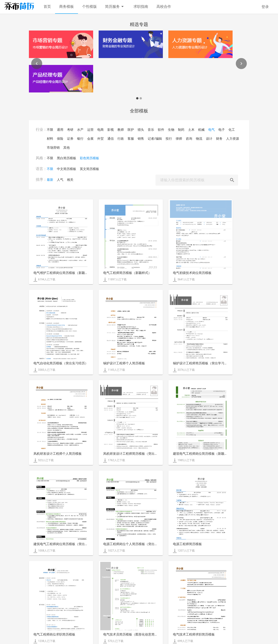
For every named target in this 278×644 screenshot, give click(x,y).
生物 (171, 130)
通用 (60, 130)
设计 (209, 139)
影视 (111, 130)
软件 (161, 130)
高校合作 (164, 7)
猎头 (141, 130)
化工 (232, 130)
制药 (181, 130)
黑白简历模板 (67, 158)
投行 (169, 139)
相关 (70, 180)
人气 (60, 180)
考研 (70, 130)
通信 (111, 139)
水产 (80, 130)
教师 (121, 130)
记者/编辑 (155, 139)
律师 (179, 139)
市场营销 (53, 148)
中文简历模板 (67, 169)
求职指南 (141, 7)
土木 (191, 130)
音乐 (151, 130)
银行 (80, 139)
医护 (131, 130)
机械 (201, 130)
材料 (50, 139)
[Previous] (37, 64)
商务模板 (67, 7)
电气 (211, 130)
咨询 (189, 139)
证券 (70, 139)
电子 (222, 130)
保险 (60, 139)
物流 (199, 139)
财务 (219, 139)
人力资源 (233, 139)
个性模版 (89, 7)
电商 (100, 130)
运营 (90, 130)
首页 (47, 7)
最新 (50, 180)
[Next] (241, 64)
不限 (50, 130)
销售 (141, 139)
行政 (121, 139)
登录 (265, 7)
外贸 (100, 139)
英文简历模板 (89, 169)
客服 (131, 139)
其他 (67, 148)
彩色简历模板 (89, 158)
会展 (90, 139)
